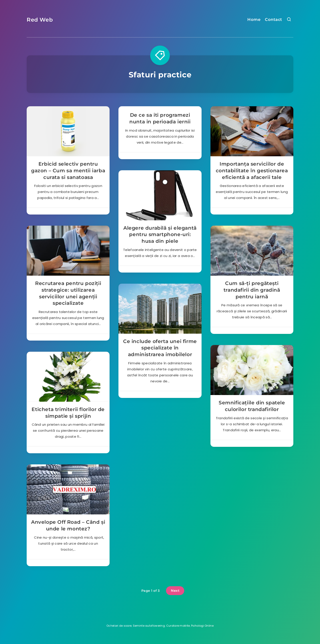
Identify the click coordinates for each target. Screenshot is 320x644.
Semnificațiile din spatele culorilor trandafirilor (252, 406)
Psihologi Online (202, 626)
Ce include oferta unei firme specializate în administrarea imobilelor (160, 348)
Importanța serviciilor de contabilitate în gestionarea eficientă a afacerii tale (252, 171)
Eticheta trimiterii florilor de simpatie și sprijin (68, 413)
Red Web (40, 20)
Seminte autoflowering (149, 626)
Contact (274, 20)
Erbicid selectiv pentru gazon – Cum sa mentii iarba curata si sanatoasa (68, 171)
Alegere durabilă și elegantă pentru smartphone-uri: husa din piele (160, 235)
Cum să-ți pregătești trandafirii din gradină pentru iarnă (252, 290)
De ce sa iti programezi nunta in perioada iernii (160, 118)
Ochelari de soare (119, 626)
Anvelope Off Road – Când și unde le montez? (68, 525)
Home (254, 20)
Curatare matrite (178, 626)
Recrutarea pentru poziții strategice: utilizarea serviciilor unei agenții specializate (68, 293)
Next (175, 591)
